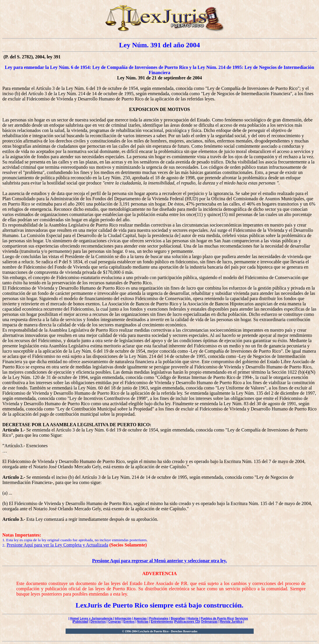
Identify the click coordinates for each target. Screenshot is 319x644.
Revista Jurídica (231, 622)
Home (74, 618)
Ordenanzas (209, 622)
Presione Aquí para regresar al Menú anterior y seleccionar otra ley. (160, 561)
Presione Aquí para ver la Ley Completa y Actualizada (57, 545)
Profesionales (159, 618)
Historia (193, 618)
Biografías (178, 618)
